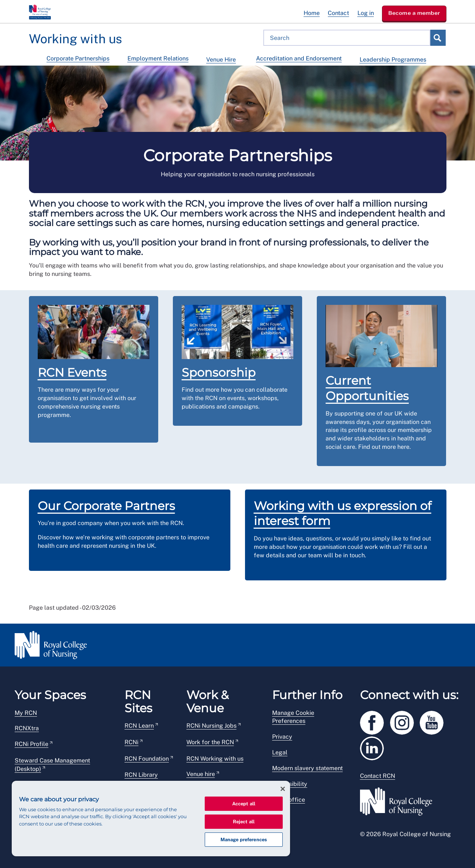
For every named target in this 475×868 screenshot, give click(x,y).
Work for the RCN (210, 742)
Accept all (244, 804)
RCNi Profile (31, 744)
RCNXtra (27, 728)
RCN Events (72, 372)
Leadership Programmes (393, 60)
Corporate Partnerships (78, 58)
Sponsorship (219, 372)
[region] (151, 819)
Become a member (414, 13)
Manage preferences (244, 840)
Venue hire (201, 774)
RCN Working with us (215, 759)
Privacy (282, 737)
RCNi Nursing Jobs (211, 726)
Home (312, 13)
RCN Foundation (147, 759)
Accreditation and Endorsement (299, 58)
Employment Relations (158, 58)
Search (438, 38)
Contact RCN (378, 776)
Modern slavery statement (307, 768)
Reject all (244, 822)
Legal (280, 752)
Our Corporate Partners (106, 506)
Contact (338, 13)
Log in (366, 13)
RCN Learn (139, 726)
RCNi (131, 742)
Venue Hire (221, 60)
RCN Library (141, 775)
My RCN (26, 713)
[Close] (283, 789)
